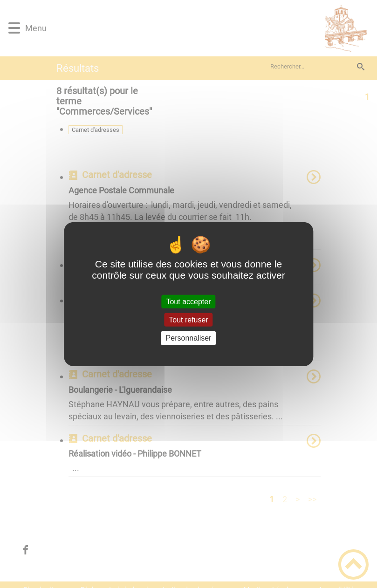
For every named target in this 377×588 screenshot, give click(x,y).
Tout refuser (188, 320)
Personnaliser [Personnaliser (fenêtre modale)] (189, 338)
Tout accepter (188, 302)
